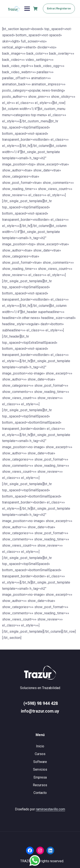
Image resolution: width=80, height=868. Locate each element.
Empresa (40, 777)
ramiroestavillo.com (50, 809)
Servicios (40, 769)
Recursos (40, 785)
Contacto (40, 793)
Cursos (40, 754)
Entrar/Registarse (59, 8)
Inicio (40, 746)
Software (40, 762)
